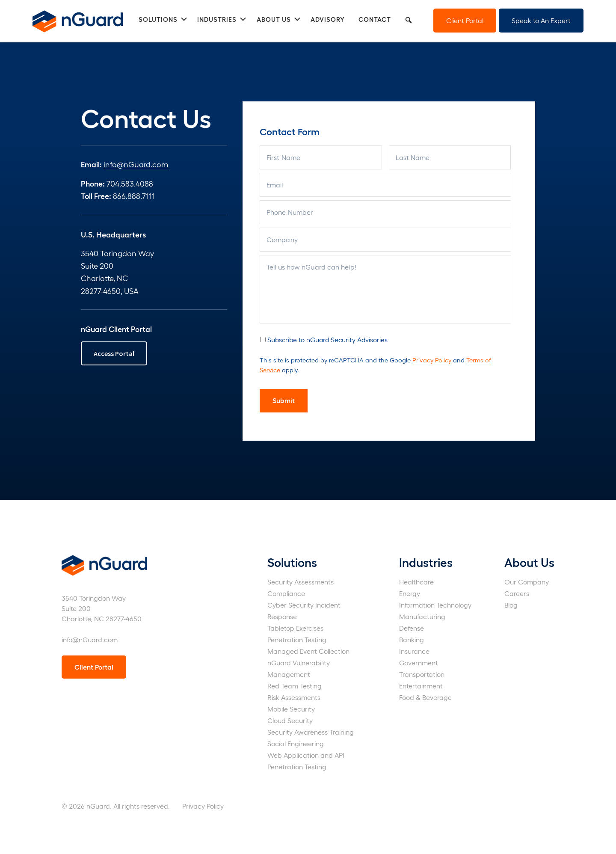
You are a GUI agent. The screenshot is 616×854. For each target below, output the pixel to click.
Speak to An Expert (541, 20)
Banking (412, 639)
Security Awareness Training (311, 732)
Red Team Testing (295, 686)
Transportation (422, 674)
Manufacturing (422, 616)
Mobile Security (291, 709)
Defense (412, 628)
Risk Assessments (294, 697)
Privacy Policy (432, 360)
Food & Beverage (425, 697)
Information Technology (435, 605)
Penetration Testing (297, 639)
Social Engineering (296, 743)
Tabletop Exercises (295, 628)
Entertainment (421, 686)
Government (419, 663)
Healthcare (416, 582)
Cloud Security (290, 720)
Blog (511, 605)
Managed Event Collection (308, 651)
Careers (517, 593)
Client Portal (465, 20)
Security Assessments (301, 582)
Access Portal (114, 353)
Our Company (527, 582)
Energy (410, 593)
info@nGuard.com (136, 164)
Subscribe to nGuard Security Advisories (327, 340)
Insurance (414, 651)
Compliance (286, 593)
